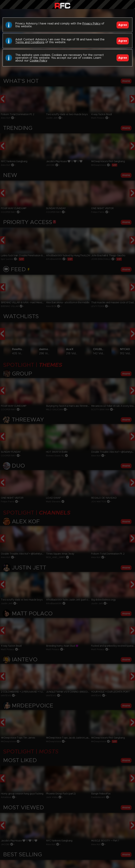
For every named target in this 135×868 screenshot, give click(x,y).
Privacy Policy (91, 24)
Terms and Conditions (30, 42)
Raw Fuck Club (62, 5)
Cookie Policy (38, 61)
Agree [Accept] (123, 25)
